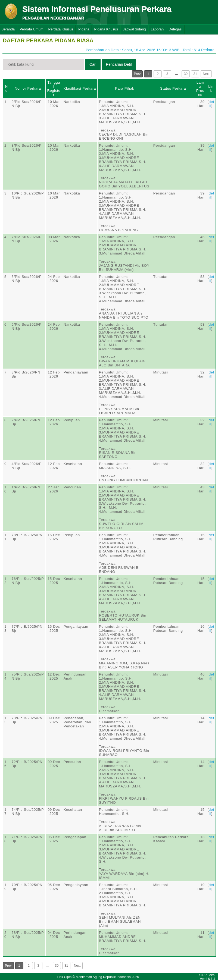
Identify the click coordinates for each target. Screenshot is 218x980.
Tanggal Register (54, 89)
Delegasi (175, 29)
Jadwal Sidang (134, 29)
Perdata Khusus (61, 29)
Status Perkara (173, 88)
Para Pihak (124, 88)
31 (195, 74)
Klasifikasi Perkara (80, 88)
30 (186, 74)
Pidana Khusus (106, 29)
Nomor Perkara (28, 88)
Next (206, 74)
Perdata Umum (31, 29)
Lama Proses (200, 89)
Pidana (84, 29)
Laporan (157, 29)
